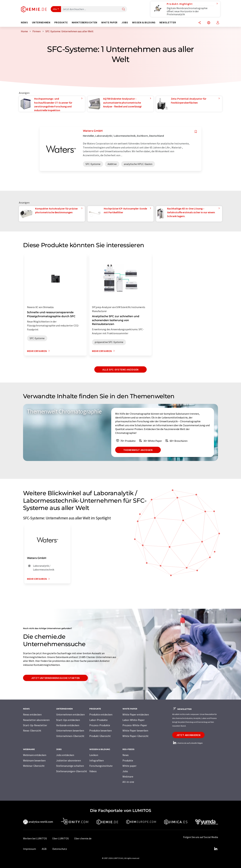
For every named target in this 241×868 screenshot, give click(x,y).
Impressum (30, 849)
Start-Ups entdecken (68, 720)
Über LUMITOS (60, 838)
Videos (93, 771)
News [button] (24, 22)
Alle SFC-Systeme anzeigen (120, 369)
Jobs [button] (125, 22)
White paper (129, 766)
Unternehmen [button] (41, 22)
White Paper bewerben (135, 731)
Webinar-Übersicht (34, 766)
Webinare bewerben (34, 760)
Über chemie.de (83, 838)
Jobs (125, 771)
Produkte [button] (61, 22)
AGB (44, 849)
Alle (55, 9)
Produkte (128, 760)
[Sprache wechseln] (209, 23)
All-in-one (128, 782)
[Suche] (123, 9)
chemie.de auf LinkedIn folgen (187, 743)
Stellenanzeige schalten (70, 766)
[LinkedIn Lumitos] (216, 849)
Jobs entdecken (65, 755)
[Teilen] (200, 23)
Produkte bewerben (101, 731)
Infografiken (97, 760)
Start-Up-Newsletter (35, 725)
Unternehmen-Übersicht (70, 736)
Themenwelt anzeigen (138, 450)
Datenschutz (60, 849)
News (126, 755)
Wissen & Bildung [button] (144, 22)
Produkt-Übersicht (100, 736)
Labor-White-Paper (134, 720)
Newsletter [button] (168, 22)
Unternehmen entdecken (70, 714)
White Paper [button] (109, 22)
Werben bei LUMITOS (35, 838)
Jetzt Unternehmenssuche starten (55, 678)
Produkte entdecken (101, 714)
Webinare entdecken (35, 755)
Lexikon (94, 755)
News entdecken (32, 714)
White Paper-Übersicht (136, 736)
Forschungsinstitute (101, 766)
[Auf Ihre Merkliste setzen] (196, 132)
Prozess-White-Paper (135, 725)
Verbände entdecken (68, 725)
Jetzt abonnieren (188, 735)
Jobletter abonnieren (69, 760)
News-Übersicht (32, 731)
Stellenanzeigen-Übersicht (72, 771)
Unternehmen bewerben (70, 731)
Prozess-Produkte (100, 725)
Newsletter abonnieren (36, 720)
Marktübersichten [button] (85, 22)
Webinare (128, 777)
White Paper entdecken (136, 714)
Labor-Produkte (98, 720)
